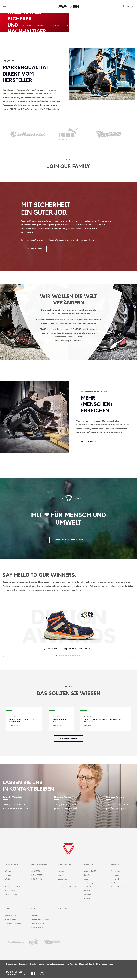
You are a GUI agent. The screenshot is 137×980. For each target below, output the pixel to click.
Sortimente (115, 876)
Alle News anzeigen (69, 739)
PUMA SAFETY (37, 876)
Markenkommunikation (14, 888)
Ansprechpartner (38, 925)
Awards (8, 876)
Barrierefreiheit (37, 966)
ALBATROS (36, 872)
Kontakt (87, 900)
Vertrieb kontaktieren (78, 649)
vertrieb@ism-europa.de (15, 808)
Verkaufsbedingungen (55, 966)
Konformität (72, 966)
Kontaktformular (38, 929)
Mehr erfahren (89, 438)
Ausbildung (88, 884)
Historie (8, 884)
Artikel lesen (14, 725)
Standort (88, 896)
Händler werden (117, 884)
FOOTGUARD (37, 880)
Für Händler (115, 872)
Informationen (10, 917)
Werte (7, 880)
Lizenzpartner (63, 880)
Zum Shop (50, 649)
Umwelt (61, 876)
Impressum (23, 966)
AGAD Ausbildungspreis (93, 888)
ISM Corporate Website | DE (69, 6)
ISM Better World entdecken (69, 540)
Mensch (61, 872)
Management (10, 892)
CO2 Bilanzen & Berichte (67, 888)
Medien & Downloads (119, 888)
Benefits (87, 876)
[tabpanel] (69, 22)
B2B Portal (115, 880)
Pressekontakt (10, 921)
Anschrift (35, 917)
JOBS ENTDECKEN (34, 249)
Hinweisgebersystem (105, 966)
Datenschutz (11, 966)
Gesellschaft (63, 884)
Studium (87, 892)
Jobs (86, 880)
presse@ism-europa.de (66, 808)
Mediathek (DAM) (87, 966)
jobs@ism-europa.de (117, 808)
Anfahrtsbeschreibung (40, 921)
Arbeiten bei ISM (91, 872)
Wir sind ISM (10, 872)
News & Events (11, 896)
